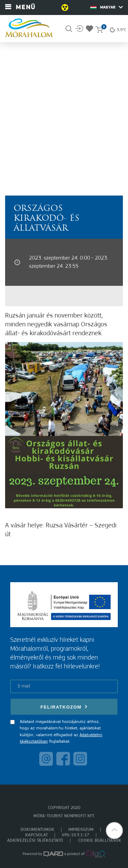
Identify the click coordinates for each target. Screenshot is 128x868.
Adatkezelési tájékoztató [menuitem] (35, 841)
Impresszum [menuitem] (81, 830)
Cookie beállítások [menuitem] (100, 841)
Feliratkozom (64, 707)
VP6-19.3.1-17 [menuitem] (75, 835)
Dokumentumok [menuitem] (37, 830)
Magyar (106, 7)
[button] (114, 831)
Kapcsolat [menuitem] (37, 835)
